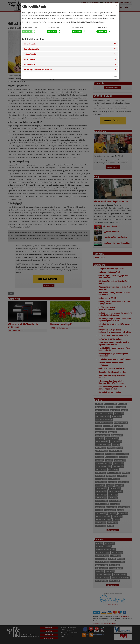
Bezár (115, 77)
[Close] (117, 6)
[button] (30, 44)
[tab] (70, 44)
